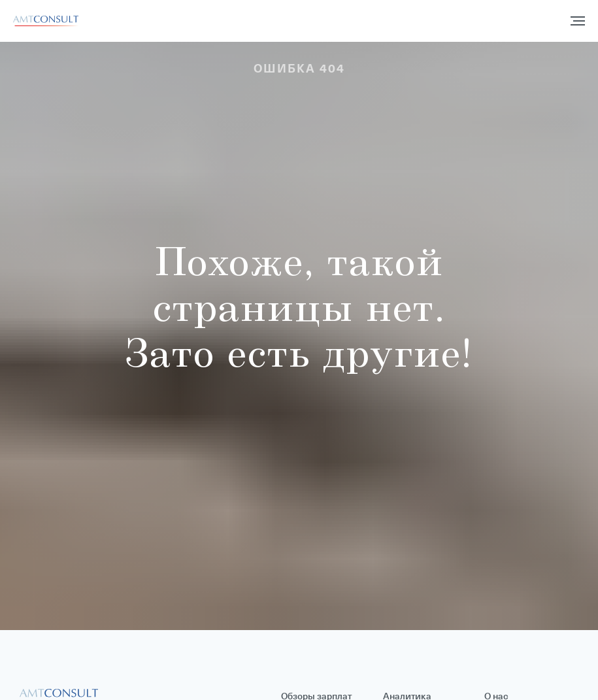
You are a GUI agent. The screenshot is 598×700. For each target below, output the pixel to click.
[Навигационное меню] (578, 21)
